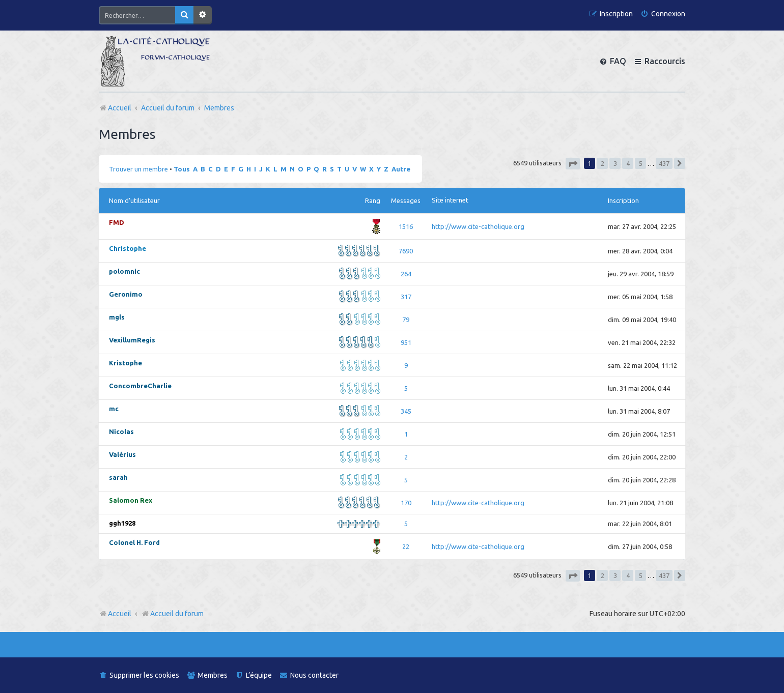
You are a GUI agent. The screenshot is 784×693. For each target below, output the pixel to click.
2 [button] (603, 163)
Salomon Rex (131, 500)
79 (406, 320)
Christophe (128, 248)
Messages (406, 200)
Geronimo (126, 294)
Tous (182, 169)
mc (114, 409)
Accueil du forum (172, 614)
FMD (117, 222)
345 (406, 411)
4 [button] (628, 163)
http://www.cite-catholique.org (478, 226)
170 (406, 503)
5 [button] (641, 163)
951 (406, 342)
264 (406, 274)
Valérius (122, 454)
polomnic (124, 271)
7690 (406, 251)
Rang (373, 200)
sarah (118, 477)
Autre (401, 169)
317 (406, 297)
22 (406, 546)
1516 (406, 226)
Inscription (623, 200)
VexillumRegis (132, 340)
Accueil (120, 614)
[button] (573, 164)
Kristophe (125, 363)
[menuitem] (663, 14)
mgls (117, 317)
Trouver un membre (138, 169)
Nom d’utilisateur (134, 200)
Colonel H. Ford (134, 542)
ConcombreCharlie (140, 386)
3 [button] (615, 163)
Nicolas (121, 431)
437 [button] (664, 163)
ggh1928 (122, 523)
